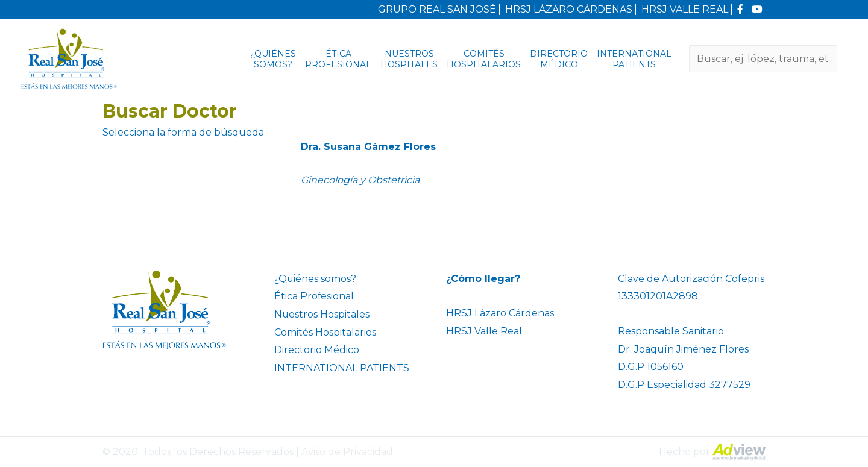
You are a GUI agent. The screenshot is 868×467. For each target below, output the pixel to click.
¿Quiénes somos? (273, 59)
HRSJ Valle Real (484, 331)
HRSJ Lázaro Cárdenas (500, 313)
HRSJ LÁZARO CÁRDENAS (569, 9)
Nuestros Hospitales (409, 59)
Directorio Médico (559, 59)
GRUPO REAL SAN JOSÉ (437, 9)
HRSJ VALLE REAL (685, 9)
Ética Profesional (338, 59)
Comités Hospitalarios (484, 59)
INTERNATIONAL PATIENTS (634, 59)
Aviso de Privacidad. (348, 452)
